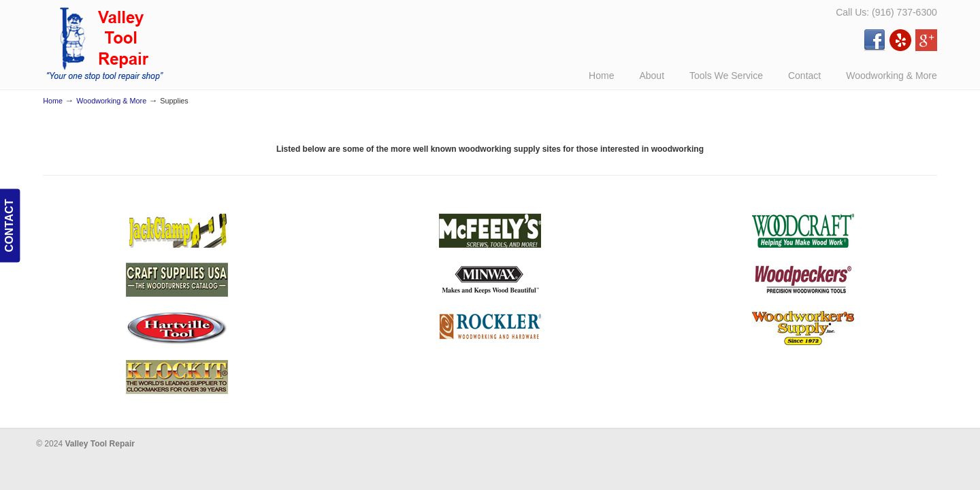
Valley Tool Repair (106, 43)
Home (53, 101)
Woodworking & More (111, 101)
